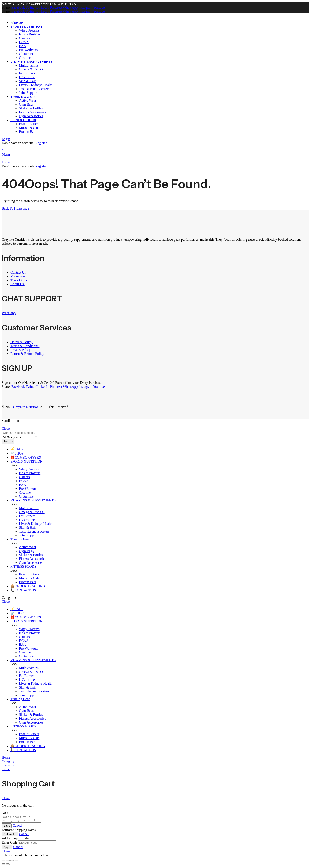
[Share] (12, 862)
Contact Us (18, 272)
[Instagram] (85, 7)
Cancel (17, 827)
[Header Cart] (155, 151)
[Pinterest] (56, 7)
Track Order (19, 280)
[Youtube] (99, 7)
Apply (7, 848)
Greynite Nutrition (26, 407)
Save (7, 827)
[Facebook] (18, 7)
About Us (17, 284)
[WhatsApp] (70, 7)
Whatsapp (9, 313)
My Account (19, 276)
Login (6, 139)
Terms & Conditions (25, 346)
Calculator (10, 835)
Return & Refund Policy (27, 354)
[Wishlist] (3, 147)
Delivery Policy (22, 342)
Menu (6, 155)
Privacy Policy (21, 350)
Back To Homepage (15, 208)
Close (6, 428)
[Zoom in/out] (3, 862)
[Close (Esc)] (16, 862)
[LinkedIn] (42, 7)
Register (41, 143)
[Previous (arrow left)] (3, 865)
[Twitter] (30, 7)
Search (8, 441)
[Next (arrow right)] (8, 865)
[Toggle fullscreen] (8, 862)
